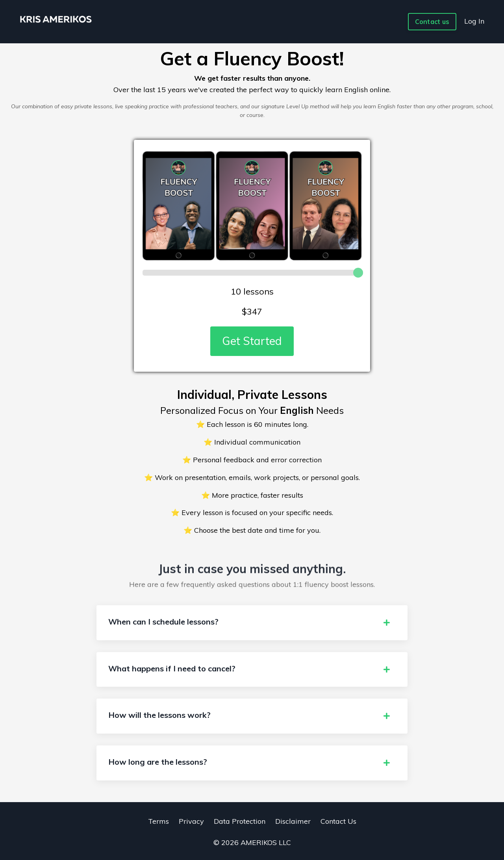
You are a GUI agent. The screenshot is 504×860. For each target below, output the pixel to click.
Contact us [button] (432, 22)
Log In (474, 21)
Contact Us (338, 821)
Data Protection (240, 821)
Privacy (191, 821)
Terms (158, 821)
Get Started (252, 341)
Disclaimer (293, 821)
